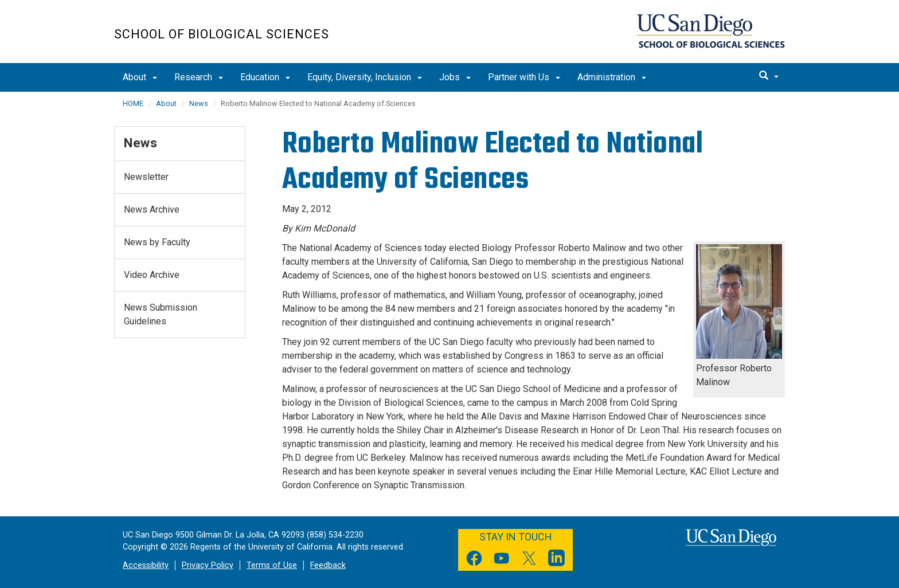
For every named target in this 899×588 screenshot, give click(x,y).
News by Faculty (157, 242)
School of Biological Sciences (222, 34)
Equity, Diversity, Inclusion (365, 77)
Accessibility (146, 565)
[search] (769, 76)
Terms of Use (272, 565)
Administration (612, 77)
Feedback (328, 565)
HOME (133, 103)
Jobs (455, 77)
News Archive (152, 209)
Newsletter (146, 177)
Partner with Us (524, 77)
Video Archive (152, 275)
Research (199, 77)
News (199, 103)
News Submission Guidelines (161, 314)
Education (265, 77)
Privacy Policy (208, 565)
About (140, 77)
